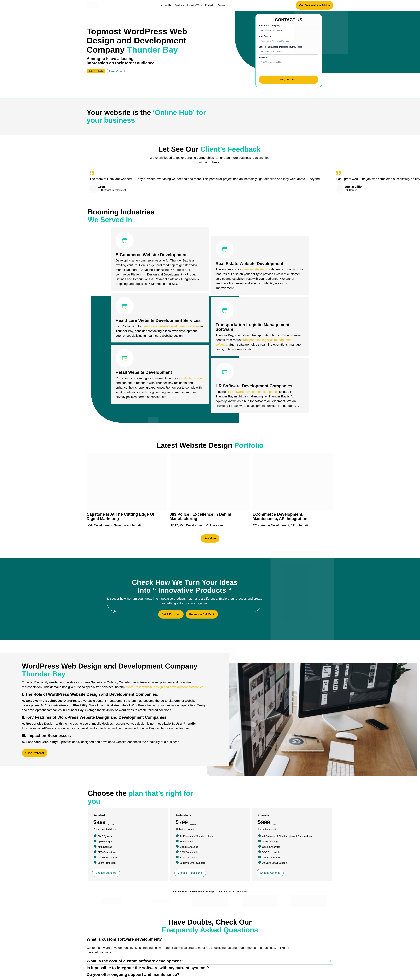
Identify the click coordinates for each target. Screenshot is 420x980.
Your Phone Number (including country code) (280, 47)
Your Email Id (265, 36)
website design (192, 379)
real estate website (257, 270)
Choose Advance (271, 874)
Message (263, 58)
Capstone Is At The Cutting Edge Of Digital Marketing (121, 517)
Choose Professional (191, 874)
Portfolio (210, 5)
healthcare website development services (171, 327)
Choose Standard (106, 874)
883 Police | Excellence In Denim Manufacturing (200, 517)
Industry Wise (194, 5)
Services (179, 5)
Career (221, 5)
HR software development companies (252, 392)
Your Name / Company (270, 26)
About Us (166, 5)
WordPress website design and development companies (165, 688)
